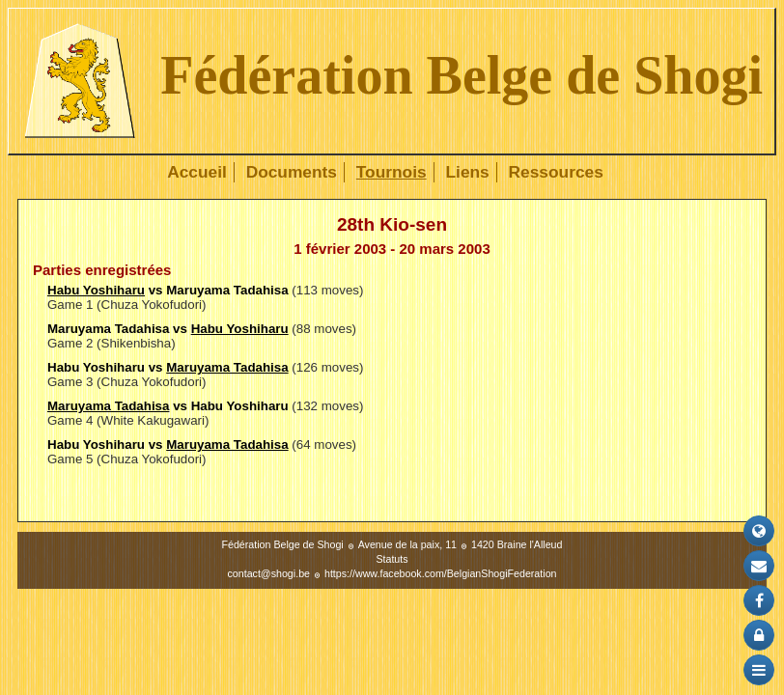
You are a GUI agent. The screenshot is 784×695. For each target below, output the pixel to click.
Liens (467, 172)
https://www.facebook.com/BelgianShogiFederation (441, 573)
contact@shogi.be (269, 573)
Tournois (392, 172)
